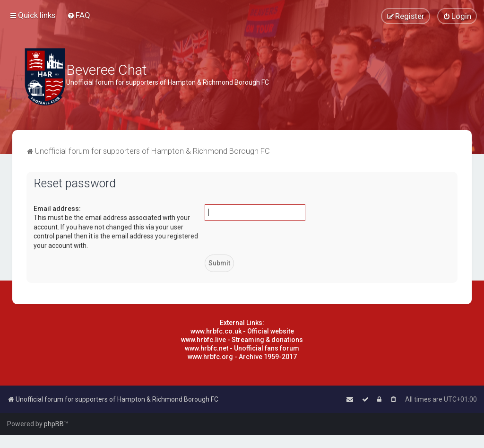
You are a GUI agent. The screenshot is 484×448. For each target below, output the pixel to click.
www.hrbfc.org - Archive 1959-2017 (242, 357)
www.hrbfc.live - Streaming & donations (242, 340)
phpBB (54, 424)
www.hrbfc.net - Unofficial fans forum (242, 348)
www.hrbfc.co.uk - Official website (242, 331)
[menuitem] (79, 15)
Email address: (57, 209)
